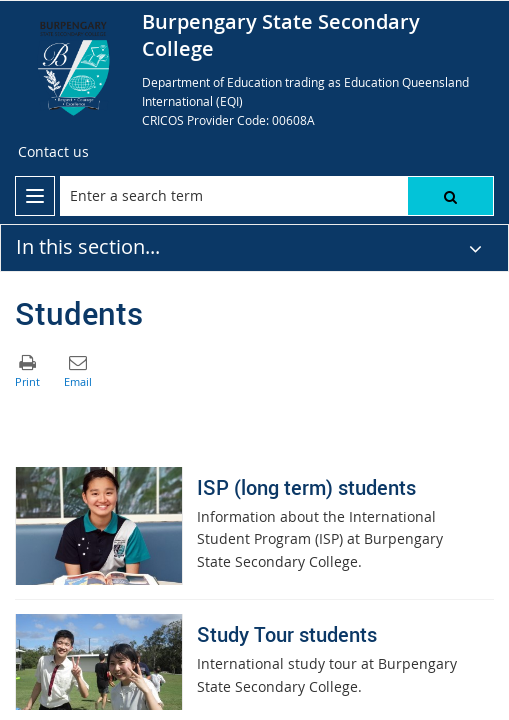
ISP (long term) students (306, 487)
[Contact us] (53, 152)
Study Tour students (287, 634)
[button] (450, 196)
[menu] (35, 196)
